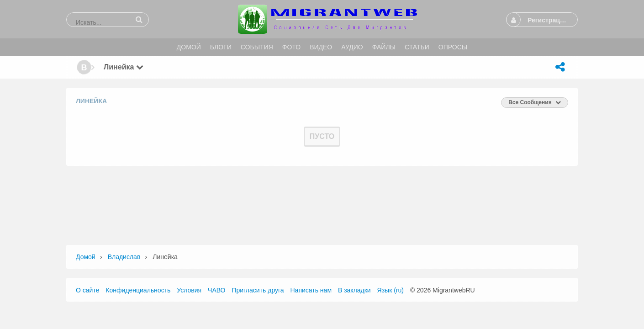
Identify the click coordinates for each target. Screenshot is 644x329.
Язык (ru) (391, 290)
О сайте (87, 290)
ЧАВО (216, 290)
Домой (86, 257)
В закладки (354, 290)
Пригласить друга (258, 290)
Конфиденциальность (138, 290)
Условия (189, 290)
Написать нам (311, 290)
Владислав (124, 257)
